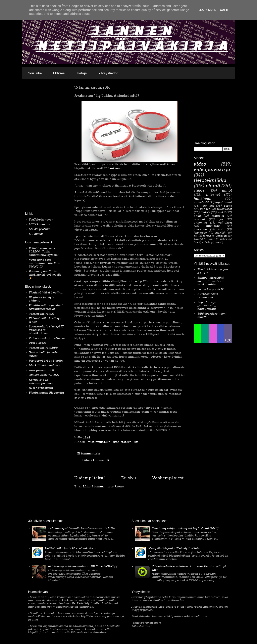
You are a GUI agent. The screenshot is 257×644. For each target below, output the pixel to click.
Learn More (207, 10)
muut (99, 442)
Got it (224, 10)
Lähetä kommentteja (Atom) (103, 486)
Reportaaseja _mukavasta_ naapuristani (207, 306)
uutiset (205, 209)
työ (221, 219)
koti (221, 229)
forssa (207, 236)
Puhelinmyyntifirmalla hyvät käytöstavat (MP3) (82, 528)
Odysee (59, 73)
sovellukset (224, 209)
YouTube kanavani (42, 219)
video (200, 164)
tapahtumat (224, 202)
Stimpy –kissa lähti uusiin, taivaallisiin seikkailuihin (211, 281)
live (196, 242)
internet (213, 195)
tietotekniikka (128, 442)
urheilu (206, 242)
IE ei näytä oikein (41, 388)
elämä (213, 186)
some (212, 239)
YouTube (35, 73)
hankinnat (203, 199)
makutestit (201, 202)
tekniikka (111, 442)
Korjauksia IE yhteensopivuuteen (42, 381)
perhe (228, 206)
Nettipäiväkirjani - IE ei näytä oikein (70, 548)
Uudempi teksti (90, 478)
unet (217, 242)
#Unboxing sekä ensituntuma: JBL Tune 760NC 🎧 (44, 263)
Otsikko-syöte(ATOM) (44, 375)
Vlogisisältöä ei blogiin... (46, 292)
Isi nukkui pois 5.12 (210, 289)
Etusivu (129, 478)
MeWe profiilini (40, 229)
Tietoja (81, 73)
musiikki (221, 233)
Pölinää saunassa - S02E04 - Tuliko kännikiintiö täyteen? (44, 252)
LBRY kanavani (39, 224)
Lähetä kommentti (96, 460)
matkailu (218, 216)
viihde (199, 190)
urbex (224, 239)
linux (197, 216)
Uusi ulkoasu (38, 343)
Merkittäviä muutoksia (45, 365)
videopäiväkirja (212, 169)
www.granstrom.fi (41, 314)
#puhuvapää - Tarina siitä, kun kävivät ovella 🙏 (45, 275)
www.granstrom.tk (42, 370)
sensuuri (222, 236)
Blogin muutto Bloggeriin (46, 393)
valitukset (225, 223)
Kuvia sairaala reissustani (208, 296)
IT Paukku (36, 234)
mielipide (213, 226)
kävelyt (198, 239)
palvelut (199, 219)
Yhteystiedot (108, 73)
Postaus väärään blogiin (46, 361)
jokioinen (200, 229)
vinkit (222, 212)
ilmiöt (90, 442)
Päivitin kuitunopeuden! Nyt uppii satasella (46, 307)
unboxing (200, 223)
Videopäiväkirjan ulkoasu (47, 338)
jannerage (200, 233)
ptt (196, 236)
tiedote (205, 212)
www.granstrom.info (43, 348)
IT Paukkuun (113, 168)
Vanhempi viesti (168, 478)
